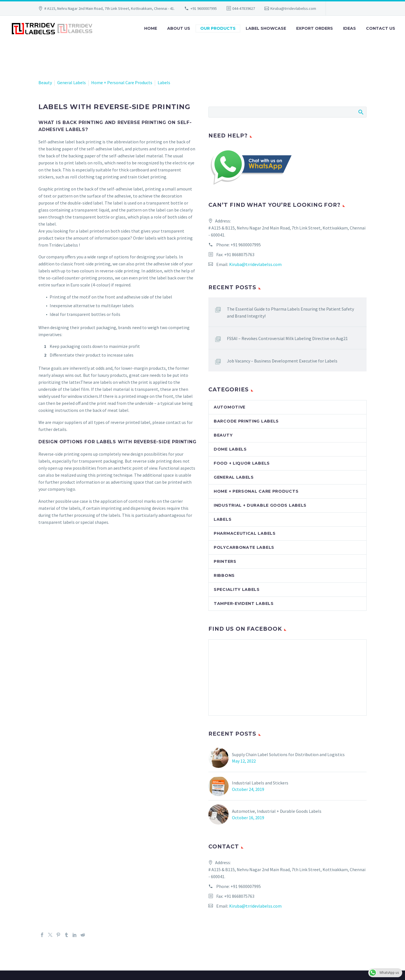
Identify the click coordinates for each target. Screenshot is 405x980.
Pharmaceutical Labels (245, 533)
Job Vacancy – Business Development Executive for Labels (282, 361)
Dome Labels (230, 449)
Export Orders (315, 28)
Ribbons (224, 575)
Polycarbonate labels (244, 547)
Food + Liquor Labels (242, 463)
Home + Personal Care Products (122, 82)
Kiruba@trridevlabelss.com (293, 8)
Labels (164, 82)
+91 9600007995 (204, 8)
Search (361, 112)
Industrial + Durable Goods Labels (260, 505)
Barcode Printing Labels (246, 421)
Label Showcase (266, 28)
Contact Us (381, 28)
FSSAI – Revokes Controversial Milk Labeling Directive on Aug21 (287, 338)
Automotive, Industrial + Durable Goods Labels (277, 811)
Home (151, 28)
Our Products (218, 28)
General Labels (72, 82)
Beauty (45, 82)
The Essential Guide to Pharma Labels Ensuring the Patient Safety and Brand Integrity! (290, 312)
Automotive (230, 407)
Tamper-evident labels (244, 603)
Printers (225, 561)
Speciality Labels (237, 589)
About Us (179, 28)
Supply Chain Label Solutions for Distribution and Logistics (288, 754)
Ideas (349, 28)
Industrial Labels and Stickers (260, 783)
